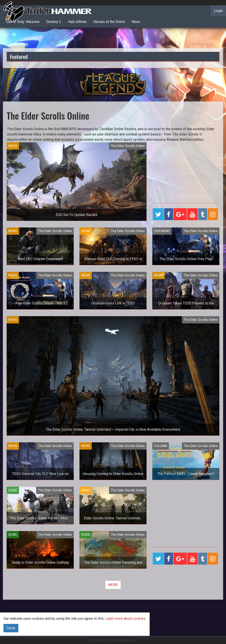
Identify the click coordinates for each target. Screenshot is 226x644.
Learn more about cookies (125, 619)
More (136, 22)
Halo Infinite (77, 22)
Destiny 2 (54, 22)
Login (218, 11)
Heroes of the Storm (109, 22)
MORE (113, 585)
